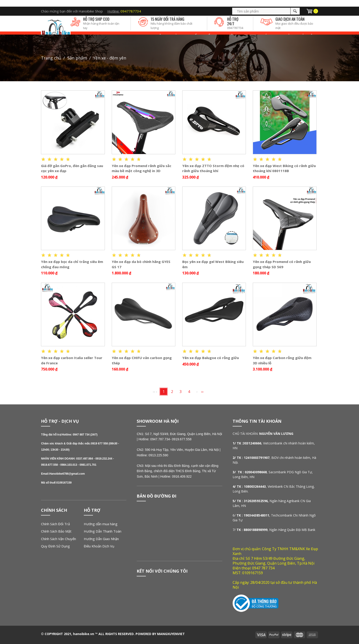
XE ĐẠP (134, 30)
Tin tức (286, 30)
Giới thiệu (307, 30)
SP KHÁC (263, 30)
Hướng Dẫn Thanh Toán (103, 531)
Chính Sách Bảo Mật (56, 531)
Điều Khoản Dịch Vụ (99, 546)
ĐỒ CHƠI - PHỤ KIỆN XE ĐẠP (226, 30)
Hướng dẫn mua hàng (101, 524)
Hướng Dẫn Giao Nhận (101, 539)
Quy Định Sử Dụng (55, 546)
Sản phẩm (77, 58)
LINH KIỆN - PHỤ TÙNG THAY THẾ (173, 30)
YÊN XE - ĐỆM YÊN (110, 58)
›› (202, 392)
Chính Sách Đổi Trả (55, 524)
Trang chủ (51, 58)
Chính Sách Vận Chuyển (58, 539)
